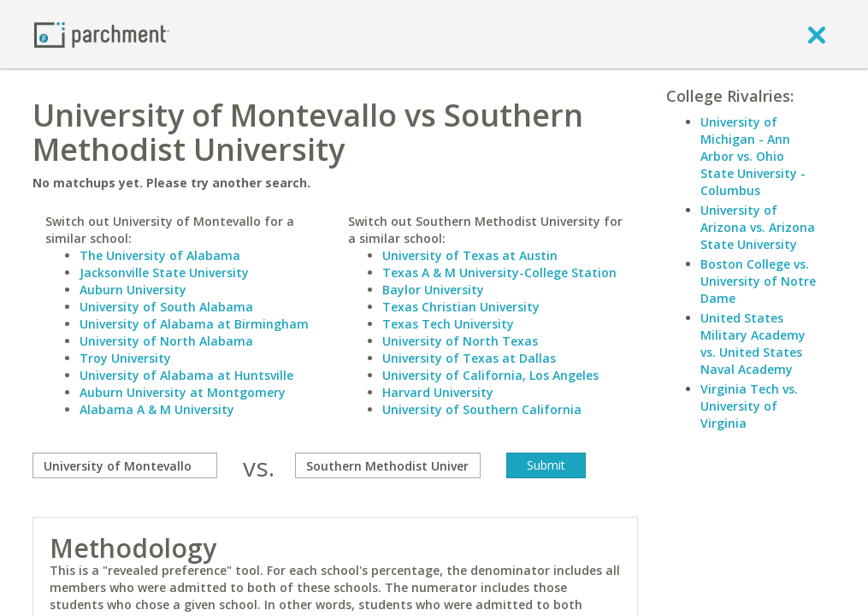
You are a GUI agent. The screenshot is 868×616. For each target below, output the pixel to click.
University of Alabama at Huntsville (186, 375)
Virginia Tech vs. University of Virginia (749, 406)
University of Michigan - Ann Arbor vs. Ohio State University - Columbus (753, 156)
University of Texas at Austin (470, 255)
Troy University (125, 358)
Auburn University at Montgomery (183, 392)
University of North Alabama (166, 341)
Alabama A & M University (157, 409)
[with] (387, 465)
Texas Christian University (461, 307)
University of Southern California (482, 409)
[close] (817, 34)
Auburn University (133, 290)
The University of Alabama (160, 255)
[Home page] (102, 34)
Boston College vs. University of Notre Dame (758, 281)
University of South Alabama (166, 307)
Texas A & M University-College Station (499, 272)
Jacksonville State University (164, 272)
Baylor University (433, 290)
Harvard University (438, 392)
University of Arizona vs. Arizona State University (758, 227)
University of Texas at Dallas (469, 358)
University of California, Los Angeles (490, 375)
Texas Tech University (448, 324)
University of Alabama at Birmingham (194, 324)
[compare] (125, 465)
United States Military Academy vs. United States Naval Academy (753, 344)
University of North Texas (460, 341)
